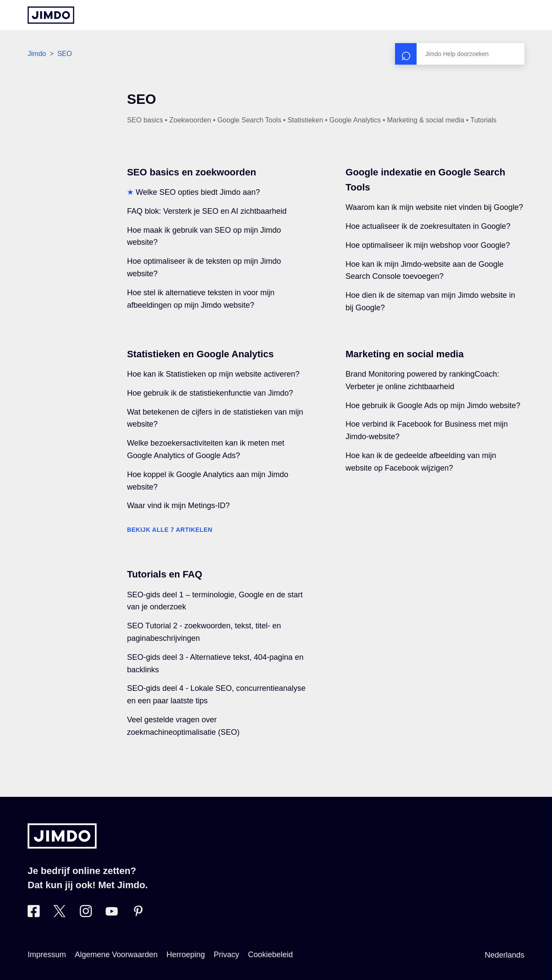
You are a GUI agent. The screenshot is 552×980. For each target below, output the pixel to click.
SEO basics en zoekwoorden (191, 172)
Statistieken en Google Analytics (200, 354)
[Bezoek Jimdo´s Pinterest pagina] (138, 914)
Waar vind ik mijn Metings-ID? (178, 506)
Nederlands (505, 955)
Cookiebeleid (270, 955)
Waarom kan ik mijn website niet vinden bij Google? (434, 207)
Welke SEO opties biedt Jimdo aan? (198, 192)
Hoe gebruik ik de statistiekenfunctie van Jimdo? (210, 393)
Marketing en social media (405, 354)
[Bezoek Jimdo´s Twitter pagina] (60, 914)
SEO (65, 54)
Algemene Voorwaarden (116, 955)
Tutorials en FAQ (164, 574)
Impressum (47, 955)
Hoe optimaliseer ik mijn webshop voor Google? (428, 245)
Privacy (227, 955)
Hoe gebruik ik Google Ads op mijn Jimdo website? (433, 406)
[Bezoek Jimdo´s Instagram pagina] (86, 914)
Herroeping (186, 955)
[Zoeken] (460, 54)
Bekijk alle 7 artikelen (169, 530)
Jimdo (37, 54)
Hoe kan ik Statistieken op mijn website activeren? (213, 374)
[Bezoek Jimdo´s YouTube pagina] (112, 914)
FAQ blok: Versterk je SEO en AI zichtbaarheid (207, 211)
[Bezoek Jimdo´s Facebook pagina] (34, 914)
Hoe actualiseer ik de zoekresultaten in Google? (428, 226)
